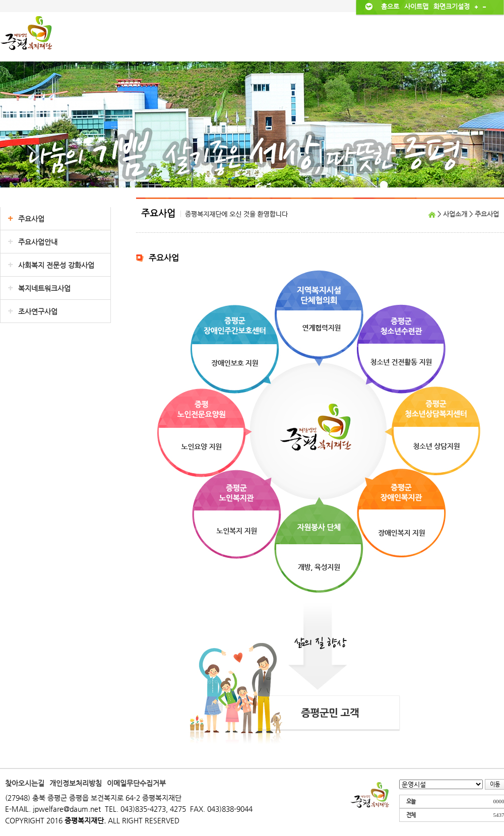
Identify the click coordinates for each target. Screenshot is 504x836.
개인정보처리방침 (76, 783)
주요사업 (31, 219)
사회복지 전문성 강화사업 (56, 265)
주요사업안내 (38, 242)
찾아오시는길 (25, 783)
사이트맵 (416, 6)
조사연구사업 (38, 311)
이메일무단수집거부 (136, 783)
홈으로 (390, 6)
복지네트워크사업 (44, 288)
